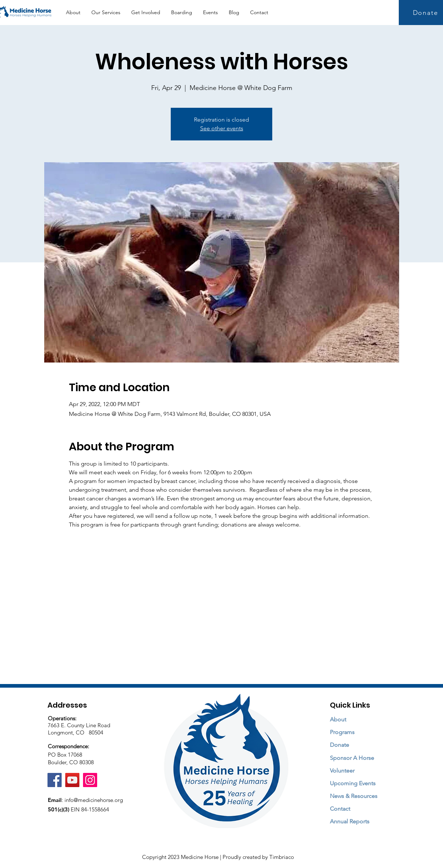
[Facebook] (55, 780)
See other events (222, 128)
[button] (106, 13)
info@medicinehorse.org (94, 800)
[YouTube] (72, 780)
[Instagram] (90, 780)
